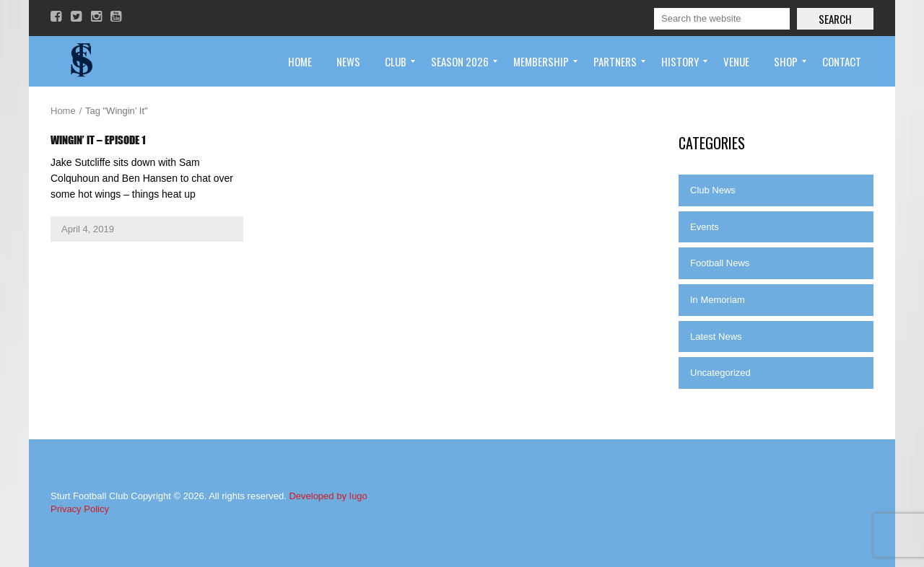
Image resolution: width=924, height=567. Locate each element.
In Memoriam (718, 300)
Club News (713, 190)
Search (835, 19)
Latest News (716, 337)
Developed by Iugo (328, 496)
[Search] (722, 19)
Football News (720, 263)
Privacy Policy (80, 509)
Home (63, 111)
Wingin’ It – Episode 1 (98, 140)
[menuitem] (300, 61)
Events (705, 227)
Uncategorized (720, 373)
